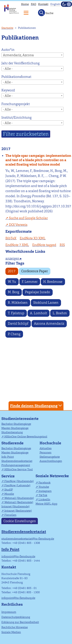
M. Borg (14, 292)
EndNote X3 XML (33, 238)
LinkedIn (44, 499)
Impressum (9, 612)
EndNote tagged (44, 245)
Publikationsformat (16, 77)
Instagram (45, 491)
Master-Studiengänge (15, 428)
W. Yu (12, 282)
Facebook (45, 483)
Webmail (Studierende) (19, 498)
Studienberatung (12, 432)
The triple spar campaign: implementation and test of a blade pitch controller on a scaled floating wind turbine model (38, 160)
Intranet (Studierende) (15, 506)
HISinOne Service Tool (19, 469)
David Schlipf (18, 323)
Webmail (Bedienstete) (19, 502)
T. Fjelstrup (16, 313)
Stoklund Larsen (46, 303)
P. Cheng (14, 334)
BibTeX (11, 238)
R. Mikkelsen (18, 303)
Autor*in (8, 50)
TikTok (43, 495)
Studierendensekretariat (17, 461)
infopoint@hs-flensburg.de (18, 556)
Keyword (8, 90)
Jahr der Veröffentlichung (20, 63)
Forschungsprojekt (16, 104)
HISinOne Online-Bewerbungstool (26, 437)
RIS (62, 245)
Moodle (9, 494)
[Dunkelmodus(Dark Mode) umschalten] (66, 4)
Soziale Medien (11, 632)
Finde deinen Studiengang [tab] (36, 406)
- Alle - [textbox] (8, 69)
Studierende (12, 443)
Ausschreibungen (51, 461)
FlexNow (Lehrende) (17, 485)
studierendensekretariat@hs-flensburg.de (28, 539)
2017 (12, 271)
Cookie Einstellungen (20, 521)
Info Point (8, 457)
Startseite (7, 28)
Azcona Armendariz (49, 323)
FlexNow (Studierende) (19, 481)
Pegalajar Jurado (37, 292)
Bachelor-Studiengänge (16, 424)
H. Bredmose (53, 282)
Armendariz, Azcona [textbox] (18, 55)
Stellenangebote (50, 457)
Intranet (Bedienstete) (18, 511)
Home (25, 4)
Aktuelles (46, 448)
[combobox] (33, 55)
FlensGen (10, 515)
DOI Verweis (18, 225)
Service (8, 476)
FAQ (33, 4)
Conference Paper (35, 271)
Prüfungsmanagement (16, 465)
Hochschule (50, 443)
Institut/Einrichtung (16, 117)
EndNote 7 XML (17, 245)
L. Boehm (60, 313)
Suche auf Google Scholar (28, 218)
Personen (46, 453)
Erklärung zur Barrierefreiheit (20, 622)
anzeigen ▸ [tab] (14, 258)
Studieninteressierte (20, 419)
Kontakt (43, 4)
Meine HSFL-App (46, 504)
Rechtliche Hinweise (15, 627)
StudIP (9, 490)
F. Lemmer (30, 282)
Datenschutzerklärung (16, 617)
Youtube (44, 487)
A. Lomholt (38, 313)
